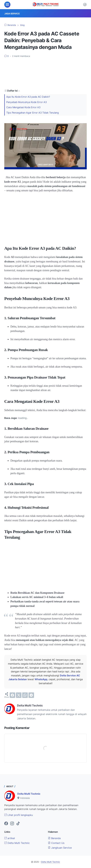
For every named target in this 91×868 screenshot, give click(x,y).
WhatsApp (41, 679)
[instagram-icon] (12, 824)
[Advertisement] (45, 73)
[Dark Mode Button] (85, 5)
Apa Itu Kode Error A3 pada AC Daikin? (28, 97)
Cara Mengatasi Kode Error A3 (23, 107)
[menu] (7, 5)
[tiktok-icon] (18, 824)
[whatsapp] (25, 695)
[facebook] (12, 695)
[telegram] (31, 695)
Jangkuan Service (60, 848)
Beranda (54, 838)
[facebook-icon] (6, 824)
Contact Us (56, 843)
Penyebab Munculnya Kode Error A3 (26, 102)
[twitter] (19, 695)
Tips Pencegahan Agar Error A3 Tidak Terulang (33, 113)
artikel (10, 838)
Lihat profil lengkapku (19, 815)
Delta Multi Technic (29, 794)
